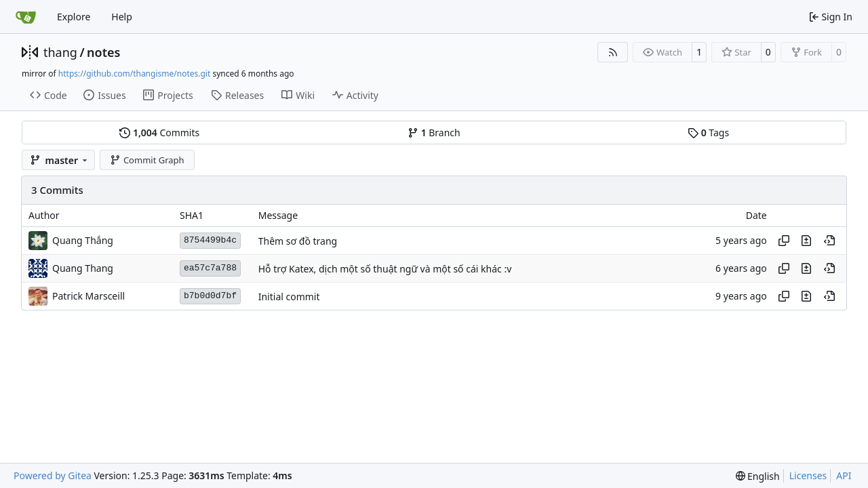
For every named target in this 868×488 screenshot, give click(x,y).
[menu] (758, 476)
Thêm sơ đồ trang (298, 241)
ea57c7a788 (210, 268)
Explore (74, 17)
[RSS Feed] (613, 52)
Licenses (808, 475)
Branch (434, 133)
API (844, 475)
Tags (708, 133)
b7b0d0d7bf (210, 296)
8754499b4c (210, 240)
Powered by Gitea (53, 475)
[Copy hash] (784, 241)
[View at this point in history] (829, 241)
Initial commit (289, 297)
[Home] (26, 17)
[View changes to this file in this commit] (806, 241)
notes (103, 52)
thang (60, 52)
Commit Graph (147, 160)
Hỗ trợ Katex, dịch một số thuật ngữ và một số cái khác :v (385, 269)
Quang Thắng (83, 240)
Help (122, 17)
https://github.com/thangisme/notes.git (134, 74)
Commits (159, 133)
